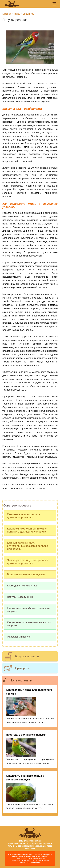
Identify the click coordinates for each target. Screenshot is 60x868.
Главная (7, 14)
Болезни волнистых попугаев (26, 574)
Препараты (22, 668)
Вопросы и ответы (27, 656)
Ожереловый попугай (19, 637)
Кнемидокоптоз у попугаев (22, 586)
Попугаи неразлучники (20, 597)
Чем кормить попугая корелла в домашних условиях (28, 562)
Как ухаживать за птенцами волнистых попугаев (29, 624)
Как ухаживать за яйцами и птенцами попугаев (28, 610)
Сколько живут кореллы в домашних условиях (24, 516)
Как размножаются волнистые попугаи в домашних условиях (27, 530)
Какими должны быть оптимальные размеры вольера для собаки (28, 546)
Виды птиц (29, 14)
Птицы (17, 14)
